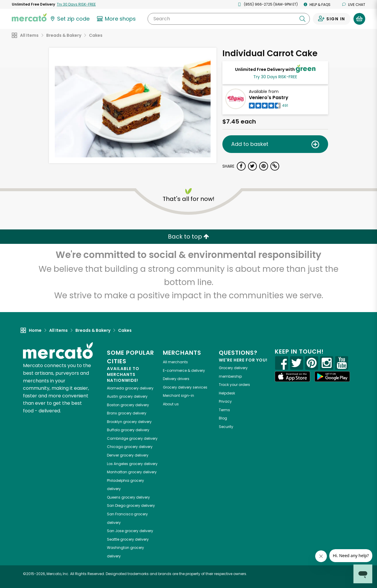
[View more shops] (117, 19)
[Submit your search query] (302, 19)
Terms (224, 410)
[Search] (229, 19)
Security (226, 427)
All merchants (175, 362)
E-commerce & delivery (184, 370)
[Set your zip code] (70, 19)
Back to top (188, 236)
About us (171, 404)
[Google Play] (332, 376)
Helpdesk (227, 393)
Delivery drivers (176, 379)
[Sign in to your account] (332, 19)
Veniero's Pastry (269, 98)
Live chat (354, 5)
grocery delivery (130, 388)
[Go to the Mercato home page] (29, 17)
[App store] (292, 377)
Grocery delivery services (185, 387)
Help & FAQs (317, 5)
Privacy (225, 401)
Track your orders (234, 385)
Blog (223, 418)
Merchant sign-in (178, 395)
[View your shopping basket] (359, 19)
